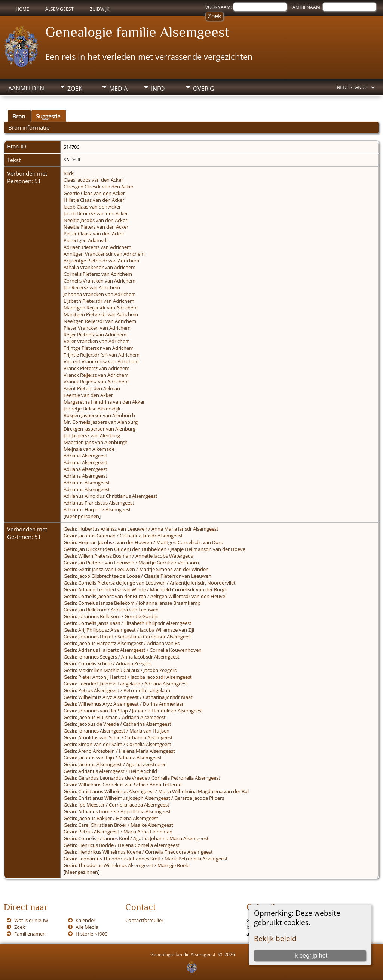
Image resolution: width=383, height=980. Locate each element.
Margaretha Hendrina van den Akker (104, 402)
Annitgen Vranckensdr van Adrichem (104, 254)
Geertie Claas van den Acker (94, 193)
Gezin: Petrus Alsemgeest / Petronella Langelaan (117, 690)
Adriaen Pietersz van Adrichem (97, 247)
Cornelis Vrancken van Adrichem (99, 281)
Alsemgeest (59, 9)
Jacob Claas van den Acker (92, 207)
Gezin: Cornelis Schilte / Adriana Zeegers (108, 663)
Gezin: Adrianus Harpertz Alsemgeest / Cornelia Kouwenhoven (133, 650)
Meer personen (82, 516)
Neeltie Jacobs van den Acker (95, 220)
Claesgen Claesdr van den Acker (99, 187)
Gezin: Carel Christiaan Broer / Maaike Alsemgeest (118, 825)
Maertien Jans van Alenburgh (96, 442)
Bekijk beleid (275, 938)
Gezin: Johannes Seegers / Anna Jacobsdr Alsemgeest (122, 657)
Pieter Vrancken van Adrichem (97, 328)
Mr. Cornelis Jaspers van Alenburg (101, 422)
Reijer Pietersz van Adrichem (95, 335)
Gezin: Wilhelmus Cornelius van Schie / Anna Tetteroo (123, 785)
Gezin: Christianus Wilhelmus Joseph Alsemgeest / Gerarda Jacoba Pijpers (144, 798)
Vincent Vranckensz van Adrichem (101, 361)
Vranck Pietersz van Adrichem (96, 368)
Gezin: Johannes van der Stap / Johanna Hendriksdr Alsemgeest (133, 711)
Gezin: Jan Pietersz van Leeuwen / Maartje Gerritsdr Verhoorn (131, 563)
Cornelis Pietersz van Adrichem (98, 274)
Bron (19, 116)
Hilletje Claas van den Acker (94, 200)
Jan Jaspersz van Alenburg (92, 435)
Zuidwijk (99, 9)
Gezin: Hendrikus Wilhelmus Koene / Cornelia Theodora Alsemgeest (138, 852)
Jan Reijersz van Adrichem (92, 287)
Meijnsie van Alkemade (89, 449)
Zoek (75, 89)
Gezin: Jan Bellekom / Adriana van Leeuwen (111, 610)
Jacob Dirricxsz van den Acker (96, 213)
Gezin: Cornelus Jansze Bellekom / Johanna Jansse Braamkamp (132, 603)
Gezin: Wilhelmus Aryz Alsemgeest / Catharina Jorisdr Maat (128, 697)
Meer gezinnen (82, 872)
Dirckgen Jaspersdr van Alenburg (99, 429)
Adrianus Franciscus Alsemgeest (99, 503)
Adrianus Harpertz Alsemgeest (97, 509)
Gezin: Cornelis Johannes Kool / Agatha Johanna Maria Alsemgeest (136, 838)
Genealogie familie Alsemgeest (137, 32)
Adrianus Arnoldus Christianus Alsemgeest (111, 496)
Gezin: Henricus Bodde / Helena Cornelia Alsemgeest (122, 845)
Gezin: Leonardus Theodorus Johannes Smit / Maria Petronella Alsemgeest (146, 859)
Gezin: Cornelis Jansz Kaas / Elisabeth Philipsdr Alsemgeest (128, 623)
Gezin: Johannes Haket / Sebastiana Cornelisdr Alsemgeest (128, 637)
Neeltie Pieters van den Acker (96, 227)
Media (118, 89)
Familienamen (30, 934)
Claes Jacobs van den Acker (93, 180)
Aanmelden (26, 88)
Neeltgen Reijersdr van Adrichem (100, 321)
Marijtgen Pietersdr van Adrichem (101, 314)
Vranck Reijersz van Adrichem (96, 375)
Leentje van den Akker (88, 395)
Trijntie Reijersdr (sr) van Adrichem (102, 355)
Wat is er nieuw (31, 920)
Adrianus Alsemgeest (87, 483)
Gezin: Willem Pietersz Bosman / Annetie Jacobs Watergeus (128, 556)
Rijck (69, 173)
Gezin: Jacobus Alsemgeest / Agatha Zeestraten (115, 764)
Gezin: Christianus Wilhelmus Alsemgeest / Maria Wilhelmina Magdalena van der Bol (156, 791)
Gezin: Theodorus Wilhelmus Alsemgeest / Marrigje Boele (126, 865)
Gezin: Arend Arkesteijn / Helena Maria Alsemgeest (119, 751)
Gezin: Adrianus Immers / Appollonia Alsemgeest (117, 811)
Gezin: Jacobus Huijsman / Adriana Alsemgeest (115, 717)
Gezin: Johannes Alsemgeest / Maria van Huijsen (117, 731)
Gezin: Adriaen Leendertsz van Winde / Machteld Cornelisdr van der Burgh (145, 589)
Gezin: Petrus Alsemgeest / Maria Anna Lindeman (118, 832)
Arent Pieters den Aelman (92, 388)
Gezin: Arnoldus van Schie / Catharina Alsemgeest (118, 737)
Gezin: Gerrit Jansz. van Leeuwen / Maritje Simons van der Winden (136, 569)
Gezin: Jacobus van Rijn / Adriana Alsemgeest (113, 758)
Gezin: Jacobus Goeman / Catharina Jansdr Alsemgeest (123, 536)
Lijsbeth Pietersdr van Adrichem (99, 301)
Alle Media (87, 927)
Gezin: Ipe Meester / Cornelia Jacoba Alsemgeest (117, 805)
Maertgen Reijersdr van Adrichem (101, 308)
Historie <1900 (91, 934)
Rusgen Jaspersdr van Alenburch (99, 415)
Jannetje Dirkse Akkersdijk (92, 409)
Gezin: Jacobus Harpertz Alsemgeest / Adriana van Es (122, 643)
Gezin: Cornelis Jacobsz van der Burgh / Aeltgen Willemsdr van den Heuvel (145, 596)
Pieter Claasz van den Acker (94, 234)
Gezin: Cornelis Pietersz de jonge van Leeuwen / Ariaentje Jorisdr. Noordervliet (150, 583)
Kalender (85, 920)
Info (158, 89)
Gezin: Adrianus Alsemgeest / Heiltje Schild (110, 771)
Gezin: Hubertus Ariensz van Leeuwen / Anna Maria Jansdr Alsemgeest (141, 529)
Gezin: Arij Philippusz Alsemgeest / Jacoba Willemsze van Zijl (129, 630)
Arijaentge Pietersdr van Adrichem (101, 261)
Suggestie (48, 116)
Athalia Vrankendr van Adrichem (99, 267)
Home (22, 9)
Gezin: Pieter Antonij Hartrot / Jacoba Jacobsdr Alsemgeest (128, 677)
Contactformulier (144, 920)
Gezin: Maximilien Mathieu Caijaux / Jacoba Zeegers (120, 670)
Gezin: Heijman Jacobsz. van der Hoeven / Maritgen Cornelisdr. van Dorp (143, 542)
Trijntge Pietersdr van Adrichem (99, 348)
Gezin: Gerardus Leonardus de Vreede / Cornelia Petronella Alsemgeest (142, 778)
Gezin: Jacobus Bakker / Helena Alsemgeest (111, 818)
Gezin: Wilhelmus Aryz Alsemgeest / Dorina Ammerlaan (124, 704)
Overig (204, 89)
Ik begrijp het (310, 956)
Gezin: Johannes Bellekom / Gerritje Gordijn (111, 616)
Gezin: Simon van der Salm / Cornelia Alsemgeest (117, 744)
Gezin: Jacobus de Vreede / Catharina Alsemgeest (117, 724)
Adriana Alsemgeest (85, 456)
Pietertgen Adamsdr (86, 240)
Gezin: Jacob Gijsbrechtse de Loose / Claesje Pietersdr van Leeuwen (137, 576)
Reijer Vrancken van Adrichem (97, 341)
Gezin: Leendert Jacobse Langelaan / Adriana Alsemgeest (126, 684)
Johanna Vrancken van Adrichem (100, 294)
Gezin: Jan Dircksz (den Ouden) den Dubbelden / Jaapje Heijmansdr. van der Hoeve (154, 549)
